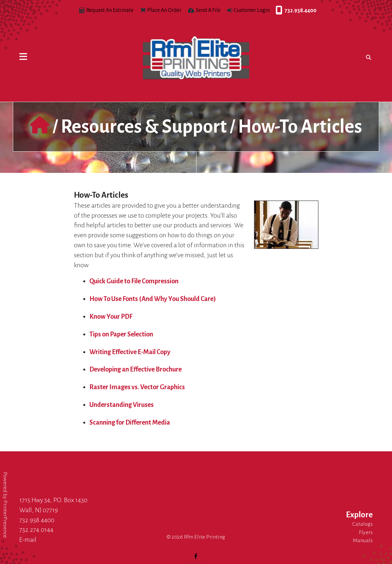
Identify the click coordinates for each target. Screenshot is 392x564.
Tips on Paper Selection (121, 334)
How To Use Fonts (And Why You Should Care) (153, 299)
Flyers (366, 532)
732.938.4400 (277, 11)
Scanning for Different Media (130, 422)
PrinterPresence (5, 519)
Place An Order (164, 10)
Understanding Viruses (122, 405)
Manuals (363, 540)
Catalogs (362, 524)
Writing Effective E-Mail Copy (130, 352)
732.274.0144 (36, 530)
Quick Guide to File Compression (134, 281)
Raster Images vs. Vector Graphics (137, 387)
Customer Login (252, 10)
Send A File (208, 10)
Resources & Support (144, 127)
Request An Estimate (110, 10)
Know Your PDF (111, 316)
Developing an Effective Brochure (136, 369)
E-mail (28, 540)
